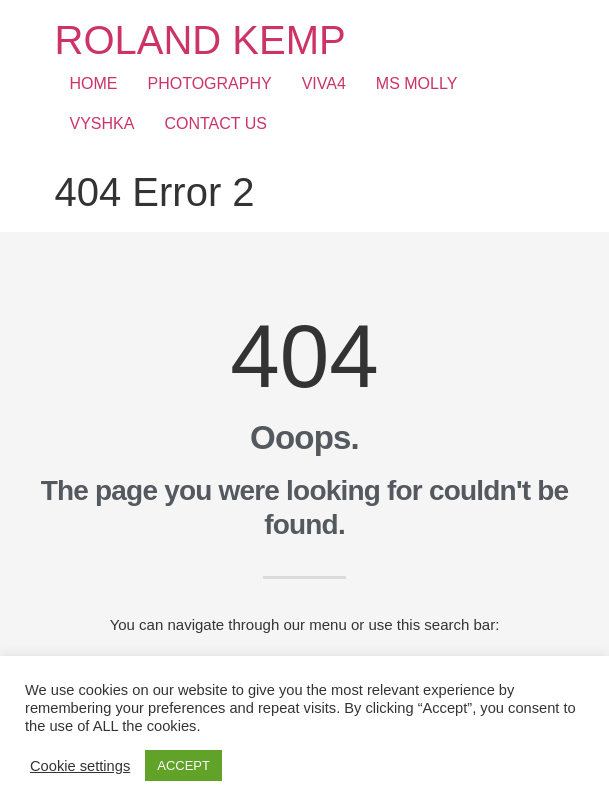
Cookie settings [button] (80, 766)
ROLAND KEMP (200, 40)
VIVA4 (324, 83)
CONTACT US (215, 123)
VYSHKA (102, 123)
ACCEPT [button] (183, 765)
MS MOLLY (417, 83)
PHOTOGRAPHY (210, 83)
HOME (94, 83)
